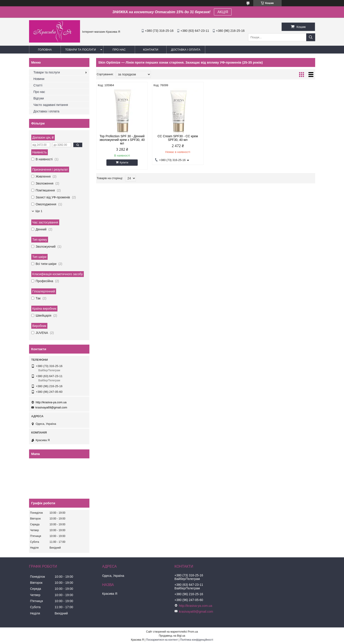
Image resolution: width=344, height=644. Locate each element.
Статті (38, 85)
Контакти (151, 50)
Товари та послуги (81, 50)
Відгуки (39, 98)
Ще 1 (39, 211)
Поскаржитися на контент (162, 640)
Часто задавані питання (51, 105)
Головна (45, 50)
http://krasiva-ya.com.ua (51, 402)
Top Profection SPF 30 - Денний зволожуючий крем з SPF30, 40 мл (122, 140)
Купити (124, 163)
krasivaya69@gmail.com (51, 407)
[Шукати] (311, 37)
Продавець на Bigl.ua (172, 636)
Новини (39, 79)
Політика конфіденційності (197, 640)
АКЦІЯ (223, 12)
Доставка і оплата (186, 50)
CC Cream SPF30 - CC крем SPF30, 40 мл (178, 138)
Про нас (119, 50)
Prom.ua (193, 632)
